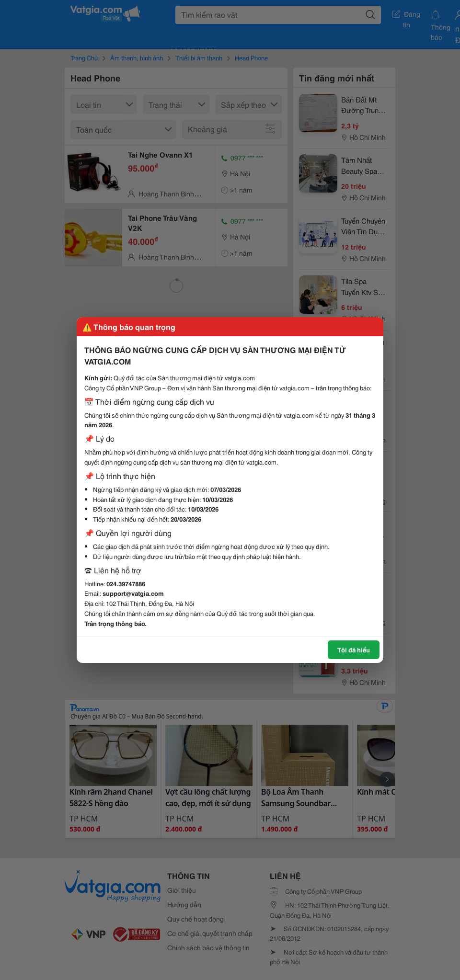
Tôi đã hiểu (354, 650)
